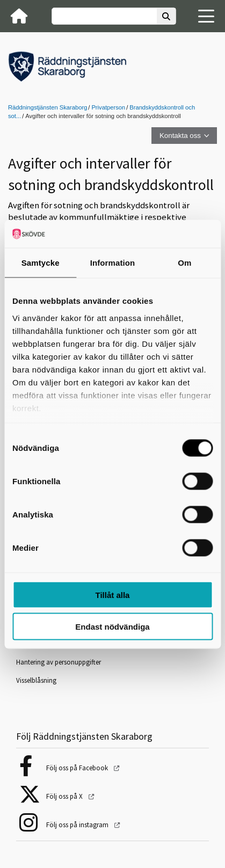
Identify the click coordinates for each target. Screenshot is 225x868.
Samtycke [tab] (41, 263)
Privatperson (108, 107)
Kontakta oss (180, 136)
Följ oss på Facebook (78, 768)
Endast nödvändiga (112, 626)
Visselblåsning (36, 680)
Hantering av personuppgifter (59, 662)
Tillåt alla (113, 595)
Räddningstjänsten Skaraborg (48, 107)
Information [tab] (113, 263)
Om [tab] (184, 263)
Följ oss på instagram (78, 825)
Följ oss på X (65, 796)
